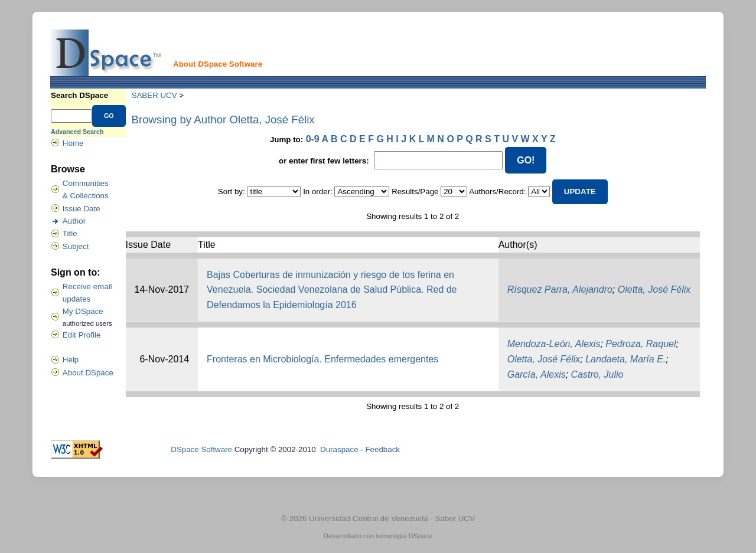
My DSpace (83, 311)
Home (73, 143)
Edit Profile (82, 335)
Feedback (382, 449)
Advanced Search (77, 132)
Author (74, 221)
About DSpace (88, 373)
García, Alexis (537, 374)
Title (70, 233)
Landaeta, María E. (625, 359)
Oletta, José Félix (654, 289)
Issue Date (82, 209)
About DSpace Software (218, 64)
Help (71, 360)
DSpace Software (201, 449)
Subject (76, 246)
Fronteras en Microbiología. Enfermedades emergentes (322, 359)
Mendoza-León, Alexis (554, 344)
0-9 (313, 139)
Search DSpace (79, 95)
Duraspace (339, 449)
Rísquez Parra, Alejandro (560, 289)
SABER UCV (154, 95)
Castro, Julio (597, 374)
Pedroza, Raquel (641, 344)
